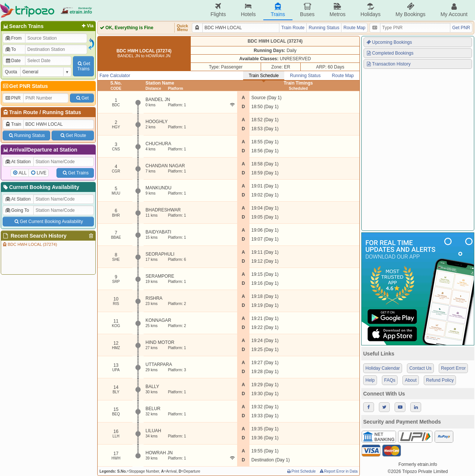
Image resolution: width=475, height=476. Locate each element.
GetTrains (83, 66)
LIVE (42, 173)
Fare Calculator (115, 76)
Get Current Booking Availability (48, 222)
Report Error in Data (338, 471)
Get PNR (461, 28)
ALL (23, 173)
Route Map (354, 28)
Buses (307, 10)
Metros (338, 10)
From (13, 38)
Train (13, 124)
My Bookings (410, 10)
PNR (13, 98)
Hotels (248, 10)
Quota (11, 72)
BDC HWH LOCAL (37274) (30, 244)
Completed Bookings (390, 53)
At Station (18, 162)
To (10, 49)
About (410, 380)
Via (87, 26)
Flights (218, 10)
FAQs (390, 380)
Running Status (62, 112)
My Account (454, 10)
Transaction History (388, 64)
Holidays (371, 10)
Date (13, 61)
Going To (17, 210)
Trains (278, 10)
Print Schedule (301, 471)
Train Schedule (264, 76)
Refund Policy (440, 380)
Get (82, 98)
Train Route (24, 112)
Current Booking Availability (41, 187)
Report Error (453, 368)
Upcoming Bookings (389, 42)
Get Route (73, 135)
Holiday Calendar (383, 368)
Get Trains (75, 173)
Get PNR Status (25, 86)
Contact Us (420, 368)
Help (370, 380)
